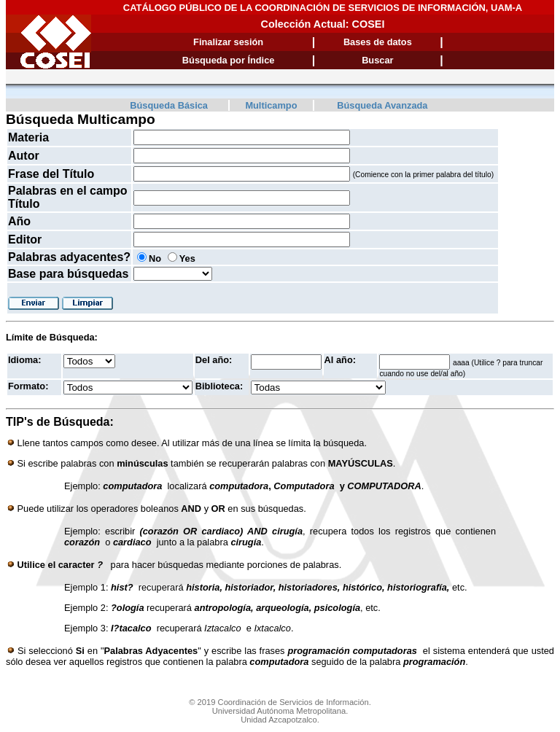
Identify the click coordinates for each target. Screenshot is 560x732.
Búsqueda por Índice (229, 60)
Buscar (377, 60)
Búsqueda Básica (169, 105)
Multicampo (271, 105)
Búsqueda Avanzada (382, 105)
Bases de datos (378, 42)
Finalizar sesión (228, 42)
